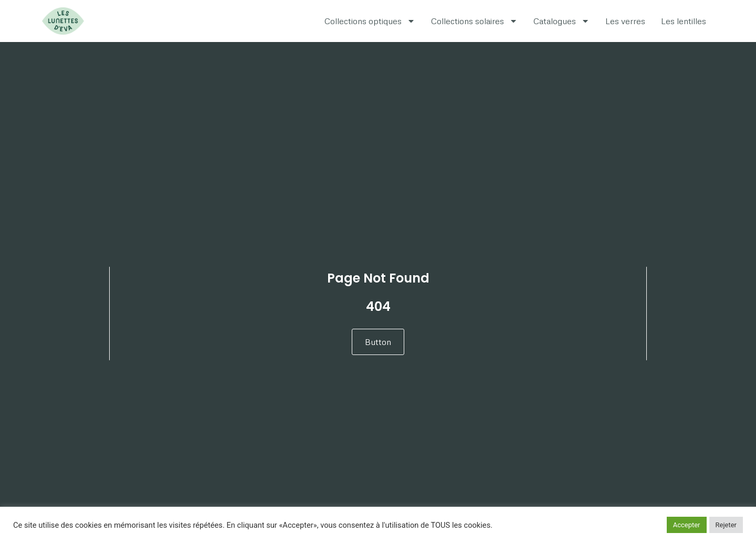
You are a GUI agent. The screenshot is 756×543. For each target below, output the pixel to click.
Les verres (625, 21)
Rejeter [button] (726, 525)
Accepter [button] (687, 525)
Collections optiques (370, 21)
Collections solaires (474, 21)
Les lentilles (684, 21)
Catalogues (561, 21)
